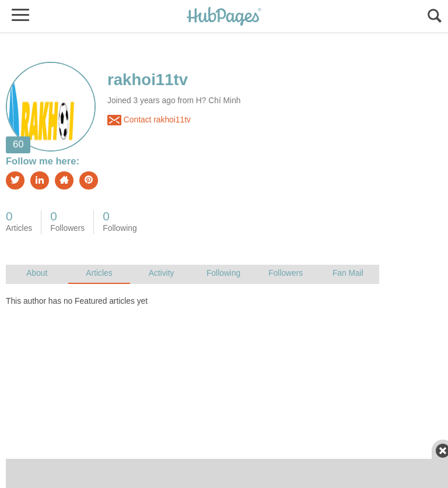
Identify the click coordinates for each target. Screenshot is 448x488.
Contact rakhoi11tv (149, 120)
